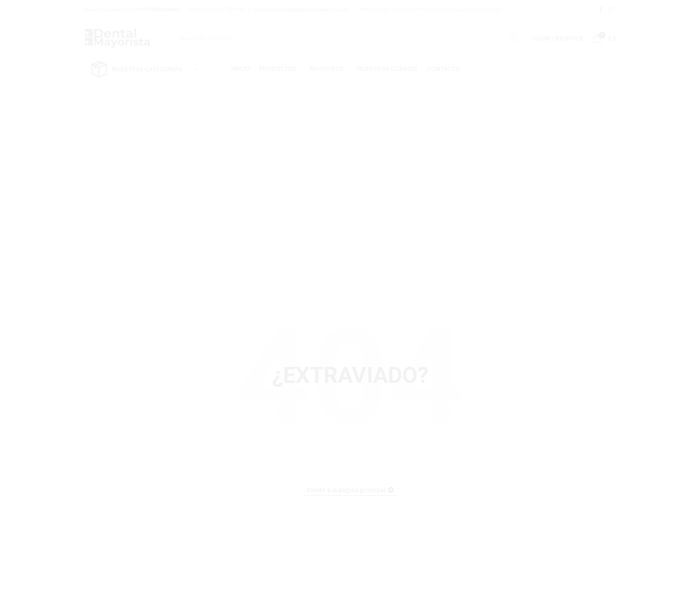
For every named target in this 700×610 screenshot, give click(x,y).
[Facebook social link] (601, 9)
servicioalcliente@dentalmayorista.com (302, 9)
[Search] (350, 38)
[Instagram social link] (611, 9)
